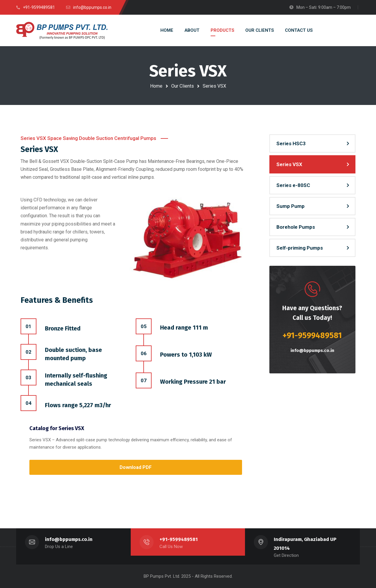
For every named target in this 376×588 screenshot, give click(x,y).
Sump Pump (291, 206)
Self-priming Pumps (300, 248)
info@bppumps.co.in (312, 350)
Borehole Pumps (296, 227)
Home (156, 86)
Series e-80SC (293, 185)
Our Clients (183, 86)
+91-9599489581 (179, 539)
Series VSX (289, 164)
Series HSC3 (291, 143)
